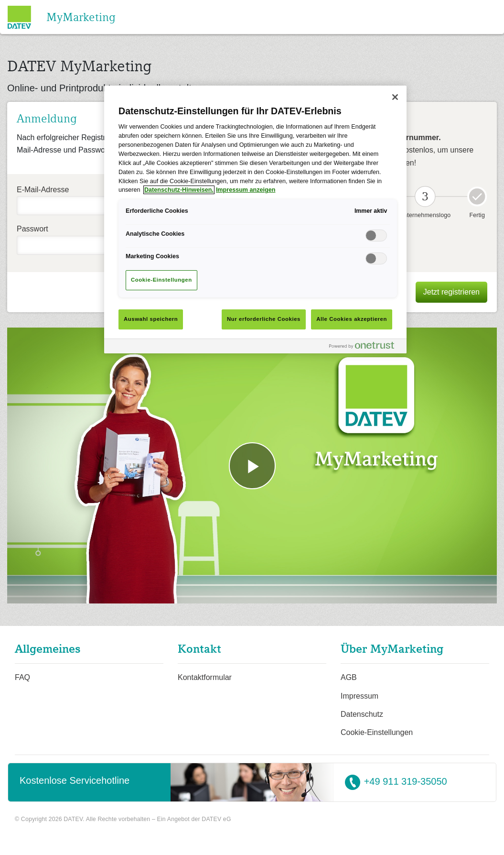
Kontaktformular (205, 677)
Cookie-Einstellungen (377, 732)
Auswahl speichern (151, 319)
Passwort (32, 229)
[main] (255, 219)
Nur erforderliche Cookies (264, 319)
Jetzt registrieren (451, 292)
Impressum (359, 696)
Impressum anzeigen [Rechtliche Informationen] (246, 190)
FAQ (22, 677)
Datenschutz (362, 714)
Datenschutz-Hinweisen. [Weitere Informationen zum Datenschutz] (179, 190)
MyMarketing (81, 17)
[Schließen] (395, 97)
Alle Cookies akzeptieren (352, 319)
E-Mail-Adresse (43, 190)
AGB (349, 677)
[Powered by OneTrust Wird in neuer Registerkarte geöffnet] (365, 347)
